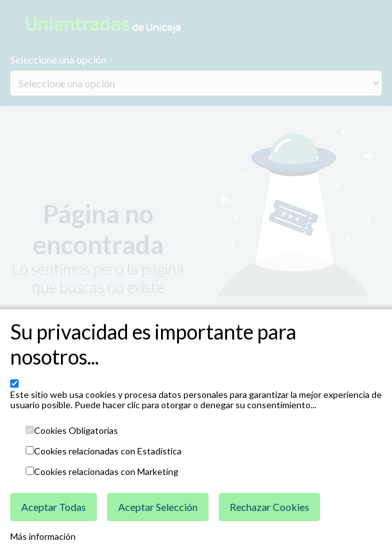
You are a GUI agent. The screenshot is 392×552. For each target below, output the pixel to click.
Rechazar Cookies (269, 507)
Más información (43, 537)
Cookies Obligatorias (76, 431)
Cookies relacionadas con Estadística (108, 451)
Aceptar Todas (54, 507)
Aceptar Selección (158, 507)
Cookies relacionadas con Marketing (106, 472)
